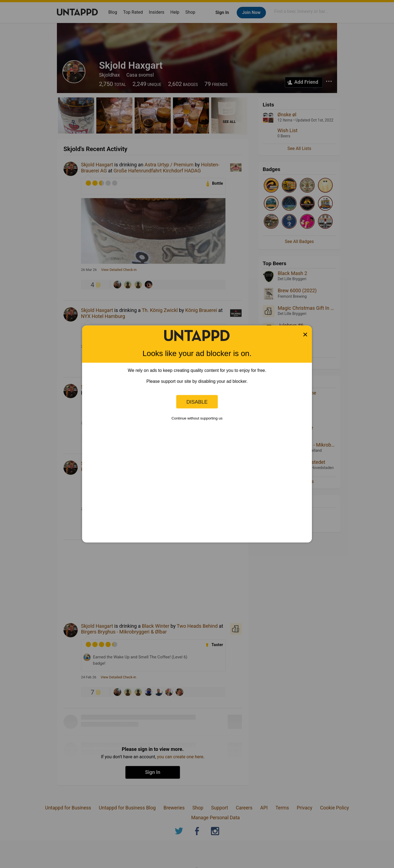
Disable (197, 402)
